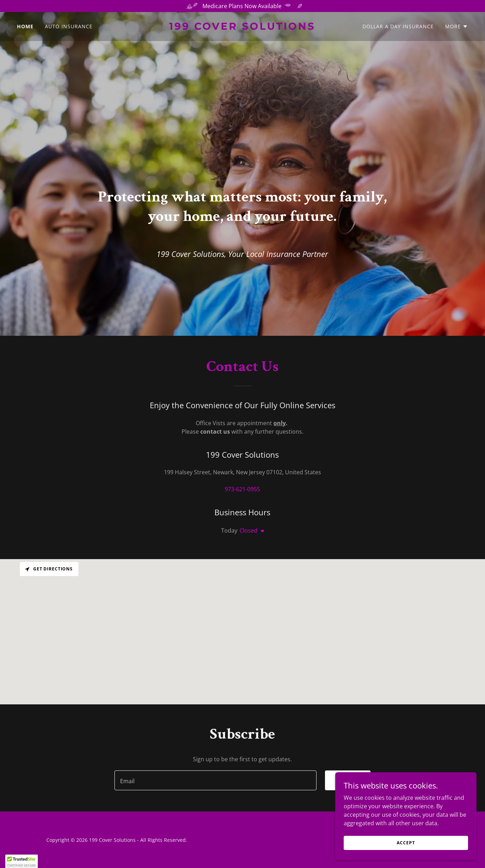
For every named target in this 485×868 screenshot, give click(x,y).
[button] (457, 27)
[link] (243, 28)
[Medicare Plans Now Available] (243, 6)
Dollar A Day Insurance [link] (398, 26)
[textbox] (215, 780)
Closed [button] (249, 530)
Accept (406, 843)
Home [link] (25, 26)
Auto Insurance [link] (69, 26)
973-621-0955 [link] (242, 489)
